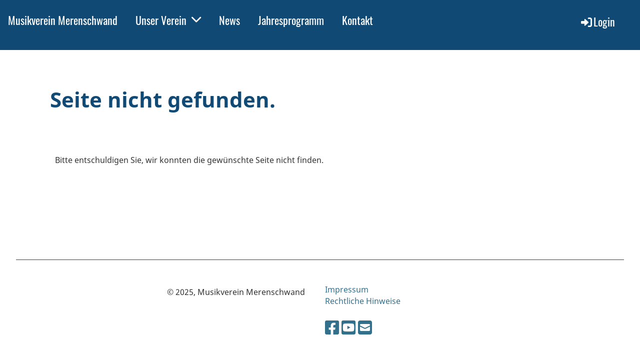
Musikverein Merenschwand (63, 20)
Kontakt (357, 20)
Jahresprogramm (291, 20)
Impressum (347, 289)
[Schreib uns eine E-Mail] (365, 327)
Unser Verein (168, 20)
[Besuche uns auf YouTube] (348, 327)
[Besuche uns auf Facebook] (332, 327)
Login (597, 21)
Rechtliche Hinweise (363, 301)
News (229, 20)
